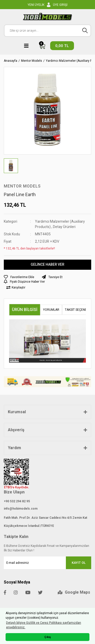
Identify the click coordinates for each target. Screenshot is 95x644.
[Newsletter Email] (48, 563)
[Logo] (48, 17)
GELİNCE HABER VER (48, 264)
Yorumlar (51, 310)
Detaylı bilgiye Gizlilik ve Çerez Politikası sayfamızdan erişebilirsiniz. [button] (44, 625)
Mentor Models (22, 186)
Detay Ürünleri (64, 227)
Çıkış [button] (48, 637)
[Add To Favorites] (19, 277)
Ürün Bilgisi (25, 310)
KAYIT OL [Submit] (79, 563)
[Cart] (56, 46)
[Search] (48, 31)
